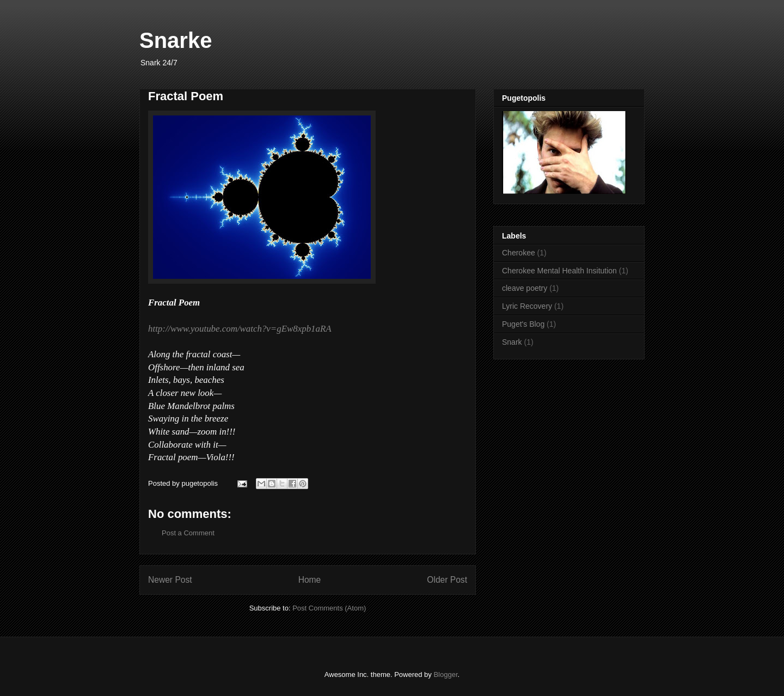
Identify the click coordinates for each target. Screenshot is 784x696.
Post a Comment (188, 533)
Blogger (445, 674)
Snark (512, 342)
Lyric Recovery (527, 306)
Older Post (447, 580)
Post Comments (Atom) (329, 608)
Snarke (176, 40)
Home (310, 580)
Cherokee (519, 253)
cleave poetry (525, 288)
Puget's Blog (523, 324)
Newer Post (170, 580)
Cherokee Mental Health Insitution (559, 271)
